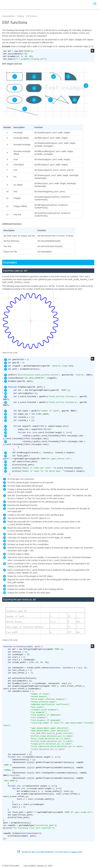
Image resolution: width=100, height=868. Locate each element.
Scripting (20, 16)
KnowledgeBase (8, 16)
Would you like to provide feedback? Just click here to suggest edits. (50, 852)
